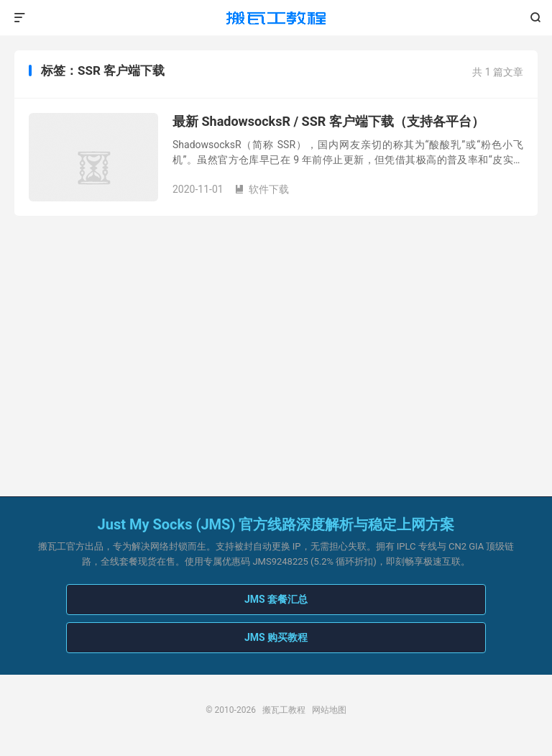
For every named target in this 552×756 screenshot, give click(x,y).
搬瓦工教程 (276, 18)
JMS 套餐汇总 (276, 599)
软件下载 (262, 189)
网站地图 (329, 710)
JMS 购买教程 (276, 637)
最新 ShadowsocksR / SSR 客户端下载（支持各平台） (328, 121)
